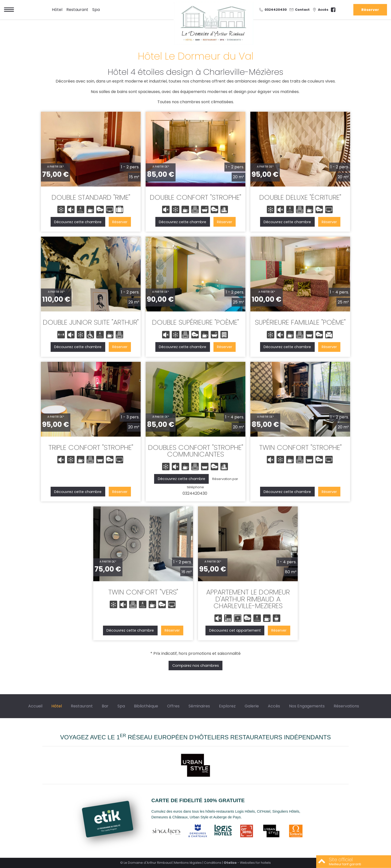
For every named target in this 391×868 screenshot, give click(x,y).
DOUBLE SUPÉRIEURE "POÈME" (195, 322)
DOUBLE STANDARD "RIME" (91, 197)
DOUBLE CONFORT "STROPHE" (195, 197)
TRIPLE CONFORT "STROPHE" (91, 447)
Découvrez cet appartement (235, 630)
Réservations (346, 706)
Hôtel (57, 10)
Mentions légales (188, 863)
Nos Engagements (307, 706)
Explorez (227, 706)
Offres (173, 706)
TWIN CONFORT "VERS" (143, 592)
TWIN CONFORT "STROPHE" (300, 447)
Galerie (252, 706)
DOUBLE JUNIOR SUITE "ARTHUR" (91, 322)
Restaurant (77, 10)
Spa (96, 10)
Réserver (370, 10)
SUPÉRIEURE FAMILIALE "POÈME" (300, 322)
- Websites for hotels (247, 863)
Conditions (213, 863)
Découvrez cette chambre (78, 222)
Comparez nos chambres (196, 666)
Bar (105, 706)
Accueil (35, 706)
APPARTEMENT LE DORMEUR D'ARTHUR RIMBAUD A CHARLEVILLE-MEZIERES (248, 599)
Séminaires (199, 706)
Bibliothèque (146, 706)
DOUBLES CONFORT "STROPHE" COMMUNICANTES (196, 451)
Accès (274, 706)
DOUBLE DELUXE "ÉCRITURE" (300, 197)
